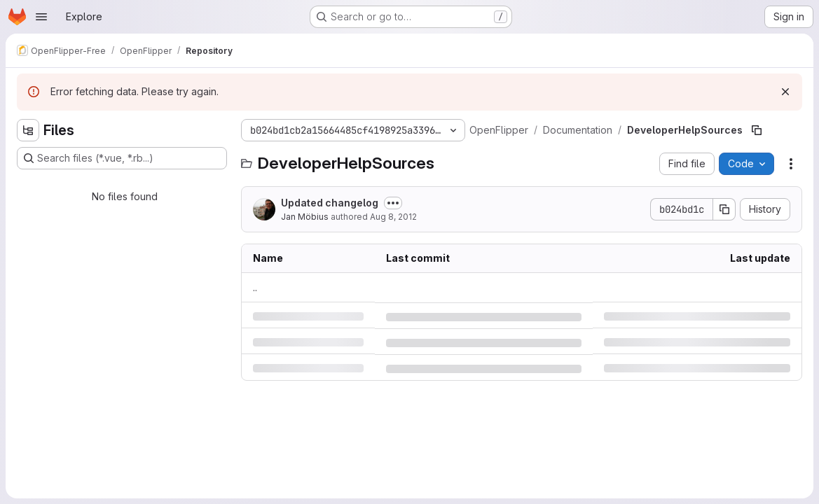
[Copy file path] (757, 130)
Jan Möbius (305, 217)
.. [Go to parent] (255, 287)
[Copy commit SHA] (724, 209)
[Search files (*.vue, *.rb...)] (122, 158)
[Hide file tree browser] (28, 130)
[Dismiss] (785, 92)
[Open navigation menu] (41, 17)
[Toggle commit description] (393, 203)
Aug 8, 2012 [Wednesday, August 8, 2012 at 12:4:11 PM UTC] (393, 217)
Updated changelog (330, 203)
